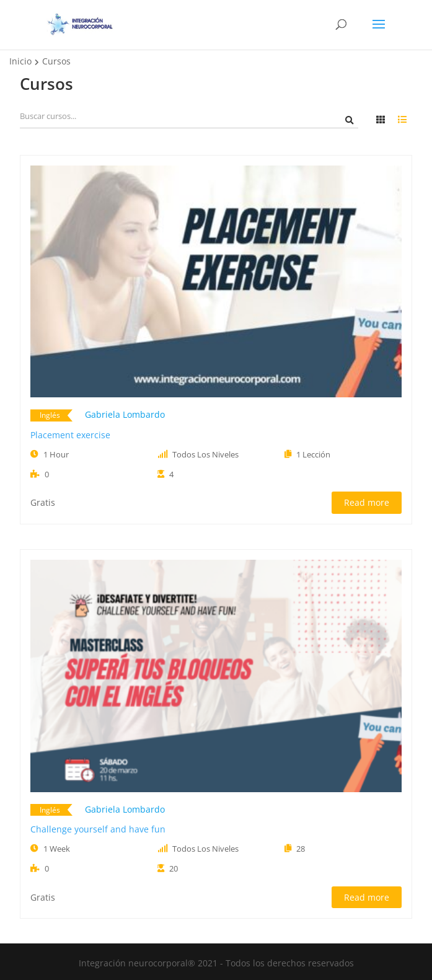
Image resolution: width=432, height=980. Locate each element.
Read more (367, 502)
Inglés (50, 415)
